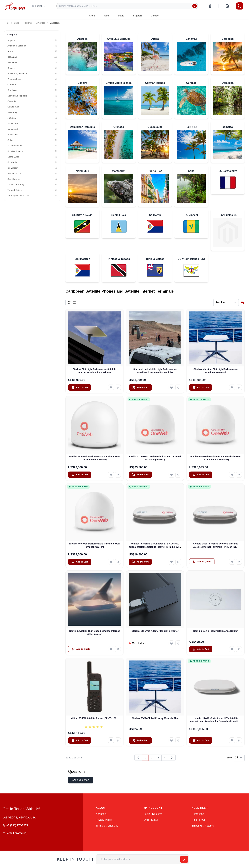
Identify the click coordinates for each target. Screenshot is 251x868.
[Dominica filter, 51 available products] (32, 90)
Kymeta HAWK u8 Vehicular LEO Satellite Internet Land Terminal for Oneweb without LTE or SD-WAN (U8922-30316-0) (215, 720)
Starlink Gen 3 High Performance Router (216, 631)
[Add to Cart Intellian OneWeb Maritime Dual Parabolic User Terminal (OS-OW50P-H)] (201, 475)
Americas (41, 23)
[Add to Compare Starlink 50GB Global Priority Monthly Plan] (178, 740)
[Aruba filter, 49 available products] (32, 51)
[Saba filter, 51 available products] (32, 140)
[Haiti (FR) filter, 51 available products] (32, 112)
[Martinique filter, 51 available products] (32, 124)
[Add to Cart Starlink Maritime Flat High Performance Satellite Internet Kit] (201, 387)
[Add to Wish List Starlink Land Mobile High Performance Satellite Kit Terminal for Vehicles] (171, 387)
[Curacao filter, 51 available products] (32, 85)
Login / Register (153, 814)
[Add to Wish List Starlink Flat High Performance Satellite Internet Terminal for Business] (111, 387)
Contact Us (198, 814)
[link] (138, 758)
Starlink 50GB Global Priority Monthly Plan (155, 718)
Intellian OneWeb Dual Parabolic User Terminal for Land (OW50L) (155, 458)
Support (138, 16)
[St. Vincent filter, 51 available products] (32, 168)
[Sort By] (226, 303)
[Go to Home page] (15, 6)
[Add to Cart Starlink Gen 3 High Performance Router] (201, 649)
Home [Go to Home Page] (7, 23)
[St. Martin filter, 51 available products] (32, 162)
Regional (28, 23)
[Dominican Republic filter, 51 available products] (32, 96)
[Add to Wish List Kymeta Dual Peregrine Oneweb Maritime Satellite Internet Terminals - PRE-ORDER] (232, 562)
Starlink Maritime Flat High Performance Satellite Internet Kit (216, 371)
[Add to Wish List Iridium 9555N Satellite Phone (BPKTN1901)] (111, 740)
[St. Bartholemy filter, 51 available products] (32, 146)
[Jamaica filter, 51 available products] (32, 118)
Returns (209, 826)
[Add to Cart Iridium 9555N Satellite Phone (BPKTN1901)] (80, 740)
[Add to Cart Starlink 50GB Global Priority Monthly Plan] (140, 740)
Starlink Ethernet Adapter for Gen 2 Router (155, 631)
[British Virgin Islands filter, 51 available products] (32, 74)
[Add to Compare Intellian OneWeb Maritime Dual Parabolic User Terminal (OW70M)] (118, 562)
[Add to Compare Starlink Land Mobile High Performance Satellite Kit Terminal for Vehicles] (178, 387)
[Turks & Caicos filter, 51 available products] (32, 190)
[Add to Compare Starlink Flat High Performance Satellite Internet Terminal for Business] (118, 387)
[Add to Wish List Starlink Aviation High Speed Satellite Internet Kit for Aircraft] (111, 649)
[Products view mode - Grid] (70, 303)
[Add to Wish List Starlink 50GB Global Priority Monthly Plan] (171, 740)
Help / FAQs (199, 820)
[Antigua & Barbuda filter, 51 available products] (32, 46)
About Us (101, 814)
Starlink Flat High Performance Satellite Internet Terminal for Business (95, 371)
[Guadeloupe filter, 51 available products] (32, 107)
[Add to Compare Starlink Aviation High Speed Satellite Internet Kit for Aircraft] (118, 649)
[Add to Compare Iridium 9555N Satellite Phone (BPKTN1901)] (118, 740)
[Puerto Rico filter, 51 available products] (32, 135)
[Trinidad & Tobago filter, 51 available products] (32, 185)
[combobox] (127, 6)
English (39, 6)
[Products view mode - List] (74, 303)
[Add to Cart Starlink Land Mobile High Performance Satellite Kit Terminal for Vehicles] (140, 387)
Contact (155, 16)
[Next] (172, 758)
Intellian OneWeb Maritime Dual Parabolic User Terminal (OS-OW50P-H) (216, 458)
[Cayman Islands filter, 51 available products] (32, 79)
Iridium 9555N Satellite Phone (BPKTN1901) (94, 718)
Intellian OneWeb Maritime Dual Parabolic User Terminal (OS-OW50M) (95, 458)
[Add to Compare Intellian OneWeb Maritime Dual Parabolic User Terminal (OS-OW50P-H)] (239, 475)
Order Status (151, 820)
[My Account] (210, 6)
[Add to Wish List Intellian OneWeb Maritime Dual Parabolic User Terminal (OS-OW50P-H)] (232, 475)
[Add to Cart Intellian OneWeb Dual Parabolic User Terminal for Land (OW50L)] (140, 475)
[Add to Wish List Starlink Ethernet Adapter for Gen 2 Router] (171, 643)
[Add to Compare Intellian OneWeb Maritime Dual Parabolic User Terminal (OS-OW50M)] (118, 475)
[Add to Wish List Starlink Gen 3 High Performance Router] (232, 649)
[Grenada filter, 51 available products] (32, 101)
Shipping (197, 826)
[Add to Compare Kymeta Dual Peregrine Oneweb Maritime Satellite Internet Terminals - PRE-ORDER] (239, 562)
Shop (92, 16)
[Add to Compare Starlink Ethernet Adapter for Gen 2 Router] (178, 643)
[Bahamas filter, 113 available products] (32, 57)
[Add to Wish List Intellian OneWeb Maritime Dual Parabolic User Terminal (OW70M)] (111, 562)
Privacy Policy (104, 820)
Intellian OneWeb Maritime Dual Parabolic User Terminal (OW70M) (95, 545)
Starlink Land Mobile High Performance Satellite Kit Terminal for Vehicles (155, 371)
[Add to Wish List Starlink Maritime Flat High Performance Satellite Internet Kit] (232, 387)
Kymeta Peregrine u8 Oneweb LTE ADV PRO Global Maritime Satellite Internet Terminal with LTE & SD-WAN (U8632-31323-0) (155, 545)
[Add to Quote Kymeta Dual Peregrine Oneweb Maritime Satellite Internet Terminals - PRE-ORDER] (202, 562)
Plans (121, 16)
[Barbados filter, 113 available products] (32, 62)
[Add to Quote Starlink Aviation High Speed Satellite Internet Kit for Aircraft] (81, 649)
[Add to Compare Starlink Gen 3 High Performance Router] (239, 649)
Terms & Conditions (107, 826)
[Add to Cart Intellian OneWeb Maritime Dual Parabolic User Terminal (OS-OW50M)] (80, 475)
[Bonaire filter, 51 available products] (32, 68)
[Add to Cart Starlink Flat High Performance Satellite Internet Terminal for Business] (80, 387)
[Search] (195, 6)
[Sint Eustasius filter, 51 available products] (32, 173)
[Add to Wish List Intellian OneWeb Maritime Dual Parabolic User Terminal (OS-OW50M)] (111, 475)
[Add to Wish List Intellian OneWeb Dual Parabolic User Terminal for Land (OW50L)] (171, 475)
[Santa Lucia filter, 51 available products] (32, 157)
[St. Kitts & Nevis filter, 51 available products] (32, 151)
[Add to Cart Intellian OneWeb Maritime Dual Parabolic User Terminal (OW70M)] (80, 562)
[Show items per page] (239, 758)
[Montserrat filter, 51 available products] (32, 129)
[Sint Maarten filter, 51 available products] (32, 179)
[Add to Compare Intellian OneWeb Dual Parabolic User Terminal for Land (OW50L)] (178, 475)
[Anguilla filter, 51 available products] (32, 40)
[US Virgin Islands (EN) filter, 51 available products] (32, 196)
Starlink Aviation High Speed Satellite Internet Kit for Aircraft (95, 632)
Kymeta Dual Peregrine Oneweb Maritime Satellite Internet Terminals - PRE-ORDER (216, 545)
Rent (106, 16)
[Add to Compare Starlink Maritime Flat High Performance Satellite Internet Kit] (239, 387)
